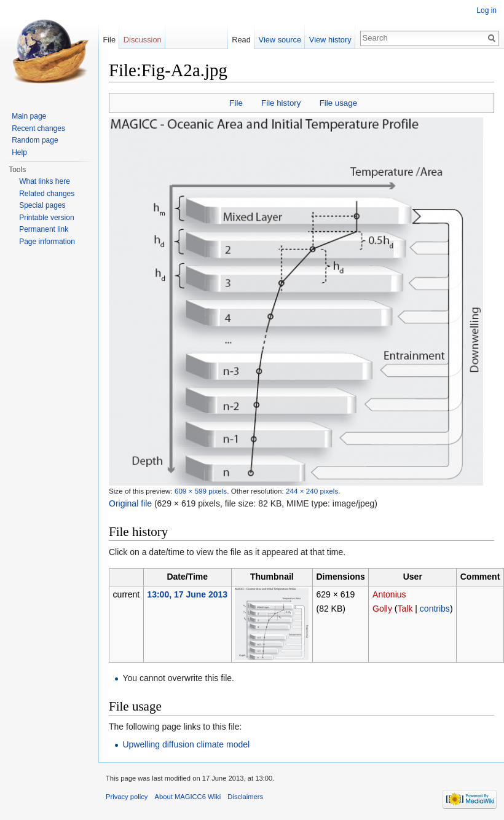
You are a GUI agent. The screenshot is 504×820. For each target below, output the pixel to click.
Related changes (47, 194)
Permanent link (44, 229)
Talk (405, 609)
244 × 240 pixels (312, 491)
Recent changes (38, 128)
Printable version (46, 218)
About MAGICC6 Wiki (188, 797)
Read (241, 40)
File (236, 103)
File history (281, 103)
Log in (486, 10)
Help (19, 152)
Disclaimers (245, 797)
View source (280, 40)
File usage (338, 103)
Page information (47, 242)
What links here (45, 181)
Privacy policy (127, 797)
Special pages (42, 205)
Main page (29, 116)
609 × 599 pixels (201, 491)
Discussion (143, 40)
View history (330, 40)
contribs (435, 609)
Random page (35, 140)
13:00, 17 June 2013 (187, 594)
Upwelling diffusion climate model (186, 744)
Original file (130, 503)
